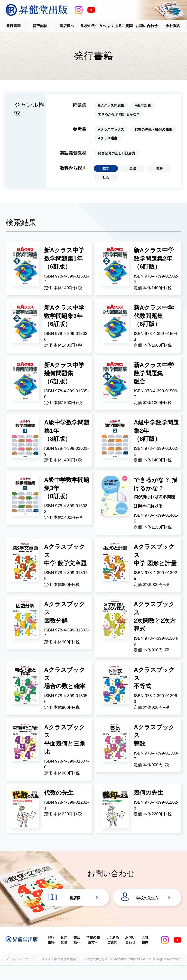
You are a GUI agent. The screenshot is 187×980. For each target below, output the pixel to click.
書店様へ (67, 26)
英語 (133, 168)
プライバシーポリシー (21, 974)
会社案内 (173, 26)
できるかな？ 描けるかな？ (119, 114)
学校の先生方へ (93, 26)
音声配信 (40, 26)
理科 (159, 168)
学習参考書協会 (65, 974)
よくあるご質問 (120, 26)
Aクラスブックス (111, 129)
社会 (106, 177)
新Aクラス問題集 (111, 105)
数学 (106, 168)
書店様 (75, 911)
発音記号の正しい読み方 (117, 153)
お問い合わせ (147, 26)
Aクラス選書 (108, 138)
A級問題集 (143, 105)
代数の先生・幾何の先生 (154, 129)
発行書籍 (13, 26)
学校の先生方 (147, 911)
